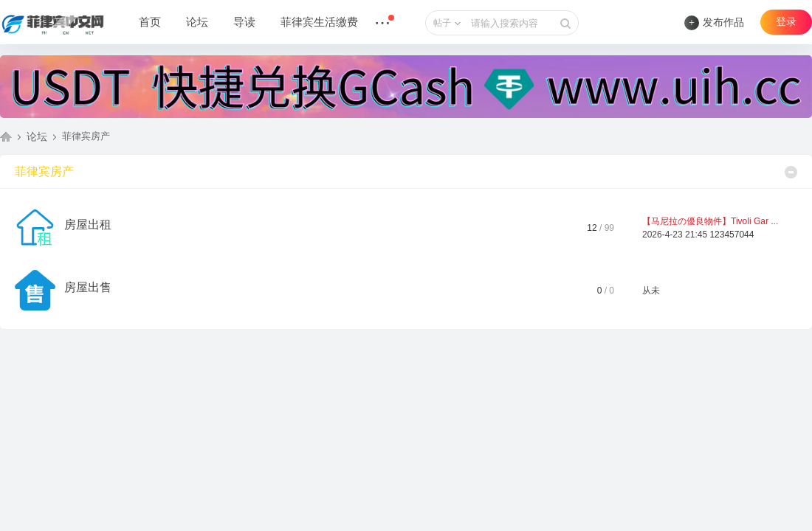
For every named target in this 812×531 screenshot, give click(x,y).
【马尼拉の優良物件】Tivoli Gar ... (710, 221)
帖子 (442, 23)
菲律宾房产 (44, 171)
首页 (150, 22)
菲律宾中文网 (6, 136)
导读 (244, 22)
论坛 (197, 22)
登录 (786, 22)
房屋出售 (88, 287)
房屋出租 (88, 225)
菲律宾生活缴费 (319, 22)
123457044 (732, 235)
